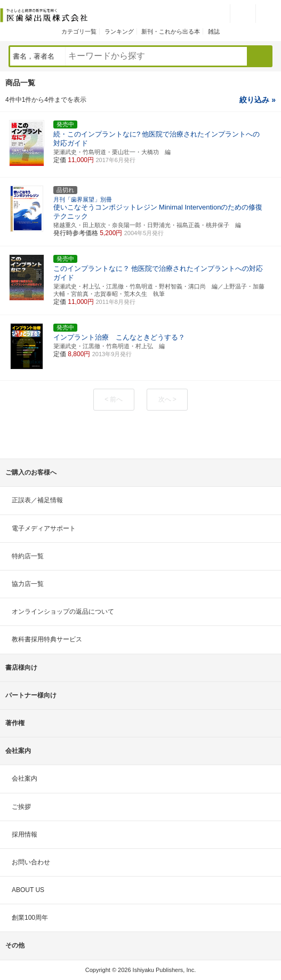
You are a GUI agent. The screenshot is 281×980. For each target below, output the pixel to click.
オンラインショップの (63, 612)
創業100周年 (30, 918)
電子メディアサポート (44, 528)
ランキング (119, 31)
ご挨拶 (21, 807)
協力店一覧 (28, 584)
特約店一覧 (28, 556)
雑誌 (214, 31)
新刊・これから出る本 (171, 31)
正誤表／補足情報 (37, 500)
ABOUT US (28, 890)
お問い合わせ (31, 862)
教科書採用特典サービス (47, 639)
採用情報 (25, 834)
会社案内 (25, 778)
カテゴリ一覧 (79, 31)
